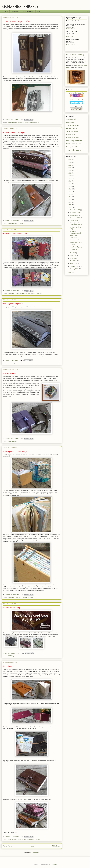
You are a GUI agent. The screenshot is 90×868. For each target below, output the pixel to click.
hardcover (18, 293)
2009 (70, 205)
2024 (70, 165)
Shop (39, 12)
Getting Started (71, 119)
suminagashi (36, 839)
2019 (70, 178)
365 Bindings (15, 12)
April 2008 (73, 261)
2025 (70, 162)
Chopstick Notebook (72, 128)
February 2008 (75, 266)
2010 (70, 202)
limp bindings (19, 122)
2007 (70, 272)
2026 (70, 160)
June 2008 (73, 256)
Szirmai (37, 122)
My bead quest (9, 373)
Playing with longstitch (13, 304)
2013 (70, 194)
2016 (70, 186)
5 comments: (15, 439)
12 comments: (15, 221)
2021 (70, 173)
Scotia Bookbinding (28, 12)
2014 (70, 192)
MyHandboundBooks (20, 7)
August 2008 (74, 221)
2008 (70, 208)
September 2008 (75, 218)
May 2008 (73, 258)
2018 (70, 181)
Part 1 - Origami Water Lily (74, 141)
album (9, 839)
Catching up (8, 666)
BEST (9, 656)
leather (17, 223)
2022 (70, 170)
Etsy (13, 656)
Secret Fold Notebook (73, 131)
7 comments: (15, 837)
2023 (70, 168)
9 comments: (15, 119)
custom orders (23, 839)
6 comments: (15, 595)
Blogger (55, 864)
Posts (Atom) (35, 852)
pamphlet (39, 293)
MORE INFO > (71, 29)
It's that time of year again (14, 132)
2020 (70, 176)
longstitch (26, 122)
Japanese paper (26, 293)
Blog (6, 12)
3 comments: (15, 291)
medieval (32, 122)
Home (32, 846)
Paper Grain (70, 122)
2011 (70, 200)
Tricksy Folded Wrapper (74, 150)
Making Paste (70, 135)
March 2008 (74, 264)
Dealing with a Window (73, 147)
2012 (70, 197)
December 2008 (75, 210)
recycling (31, 597)
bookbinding (11, 122)
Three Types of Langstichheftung (17, 21)
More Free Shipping (12, 608)
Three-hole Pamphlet (73, 125)
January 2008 (74, 269)
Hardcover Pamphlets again (15, 233)
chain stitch (18, 597)
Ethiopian (25, 597)
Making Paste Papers (73, 138)
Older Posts (56, 846)
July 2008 (73, 253)
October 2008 (74, 215)
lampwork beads (12, 441)
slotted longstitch (30, 363)
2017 (70, 184)
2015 (70, 189)
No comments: (16, 653)
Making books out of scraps (15, 451)
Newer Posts (7, 846)
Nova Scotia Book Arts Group (75, 55)
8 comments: (14, 360)
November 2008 (75, 213)
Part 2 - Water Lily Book (74, 144)
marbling (33, 293)
